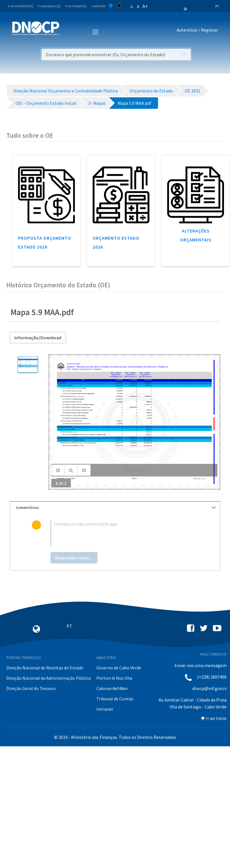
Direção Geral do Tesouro (31, 688)
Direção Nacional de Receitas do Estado (45, 668)
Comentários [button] (116, 507)
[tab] (115, 508)
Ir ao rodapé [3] (76, 6)
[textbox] (124, 533)
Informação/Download (38, 338)
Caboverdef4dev (112, 688)
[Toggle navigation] (67, 31)
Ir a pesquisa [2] (49, 6)
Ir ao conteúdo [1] (21, 6)
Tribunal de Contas (115, 699)
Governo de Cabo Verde (119, 668)
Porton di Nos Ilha (114, 678)
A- (132, 7)
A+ (145, 6)
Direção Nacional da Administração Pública (48, 678)
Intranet (105, 709)
